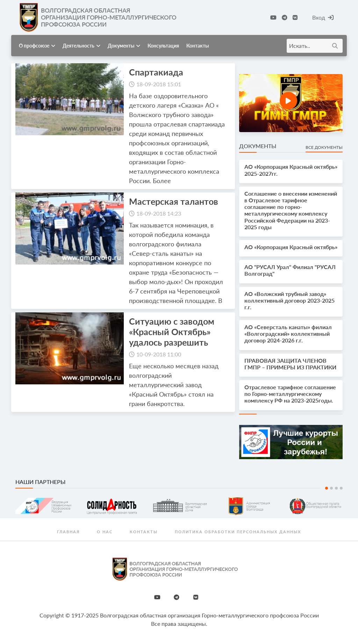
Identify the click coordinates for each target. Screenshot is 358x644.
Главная (68, 532)
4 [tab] (341, 488)
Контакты (198, 46)
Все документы (324, 147)
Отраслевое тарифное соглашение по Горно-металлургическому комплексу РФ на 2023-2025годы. (290, 394)
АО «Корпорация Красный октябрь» (291, 247)
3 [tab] (336, 488)
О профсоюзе (37, 46)
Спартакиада (156, 72)
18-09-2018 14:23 (159, 213)
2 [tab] (331, 488)
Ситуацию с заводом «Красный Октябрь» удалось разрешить (172, 332)
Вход (323, 17)
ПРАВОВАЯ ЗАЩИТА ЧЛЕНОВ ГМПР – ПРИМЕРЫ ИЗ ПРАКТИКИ (290, 364)
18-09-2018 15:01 (159, 84)
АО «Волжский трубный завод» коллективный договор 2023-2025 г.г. (289, 300)
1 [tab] (327, 488)
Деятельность (81, 46)
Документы (124, 46)
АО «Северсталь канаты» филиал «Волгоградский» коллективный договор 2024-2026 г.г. (288, 334)
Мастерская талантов (174, 201)
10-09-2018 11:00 (159, 354)
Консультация (163, 46)
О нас (105, 532)
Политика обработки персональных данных (238, 532)
